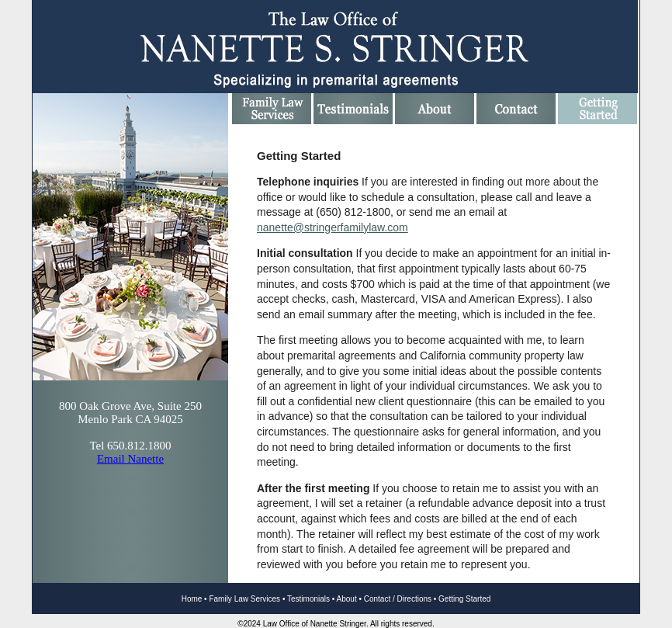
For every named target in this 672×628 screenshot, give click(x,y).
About (347, 599)
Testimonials (308, 599)
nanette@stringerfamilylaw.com (333, 227)
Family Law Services (244, 599)
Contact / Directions (398, 599)
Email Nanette (130, 459)
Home (192, 599)
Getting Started (464, 599)
